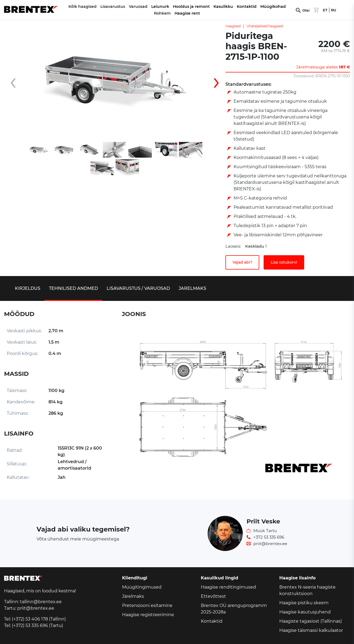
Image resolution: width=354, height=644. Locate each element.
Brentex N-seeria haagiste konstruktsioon (307, 590)
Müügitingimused (142, 587)
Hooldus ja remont (191, 6)
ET (325, 10)
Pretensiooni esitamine (147, 605)
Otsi (306, 10)
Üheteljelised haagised (265, 26)
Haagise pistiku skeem (304, 603)
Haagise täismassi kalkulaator (311, 630)
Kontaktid (247, 6)
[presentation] (18, 82)
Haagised (233, 26)
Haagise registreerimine (148, 615)
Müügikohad (273, 6)
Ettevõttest (213, 596)
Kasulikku (223, 6)
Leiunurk (160, 6)
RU (334, 10)
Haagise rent (187, 13)
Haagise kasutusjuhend (305, 612)
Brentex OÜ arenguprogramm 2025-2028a (234, 609)
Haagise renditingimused (228, 587)
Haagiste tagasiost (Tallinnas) (311, 621)
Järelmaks (133, 596)
